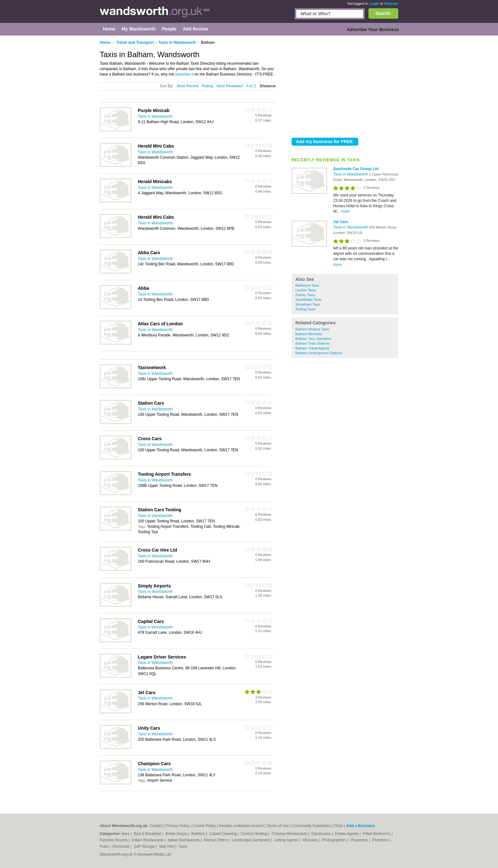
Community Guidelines (311, 826)
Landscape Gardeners (252, 840)
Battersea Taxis (307, 285)
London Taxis (306, 290)
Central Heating (255, 834)
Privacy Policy (178, 826)
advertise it (184, 74)
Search (383, 13)
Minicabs (310, 840)
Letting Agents (287, 840)
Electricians (322, 834)
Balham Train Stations (313, 343)
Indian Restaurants (148, 840)
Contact (156, 826)
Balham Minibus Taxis (312, 329)
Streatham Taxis (308, 304)
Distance (268, 86)
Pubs (105, 846)
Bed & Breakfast (148, 834)
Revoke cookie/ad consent (241, 826)
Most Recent (188, 86)
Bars (126, 834)
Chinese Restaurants (290, 834)
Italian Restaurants (184, 840)
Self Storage (145, 846)
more (345, 211)
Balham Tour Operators (313, 339)
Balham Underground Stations (319, 353)
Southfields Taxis (308, 300)
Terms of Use (278, 826)
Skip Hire (167, 846)
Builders (199, 834)
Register (391, 3)
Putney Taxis (305, 295)
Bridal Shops (177, 834)
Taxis (183, 846)
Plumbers (381, 840)
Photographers (335, 840)
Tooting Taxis (305, 309)
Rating (208, 86)
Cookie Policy (204, 826)
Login (374, 3)
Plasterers (360, 840)
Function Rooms (114, 840)
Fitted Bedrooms (377, 834)
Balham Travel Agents (312, 348)
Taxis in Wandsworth (351, 174)
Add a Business (360, 826)
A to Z (251, 86)
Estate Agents (347, 834)
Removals (121, 846)
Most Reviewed (230, 86)
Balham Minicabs (309, 334)
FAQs (338, 826)
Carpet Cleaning (224, 834)
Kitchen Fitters (217, 840)
